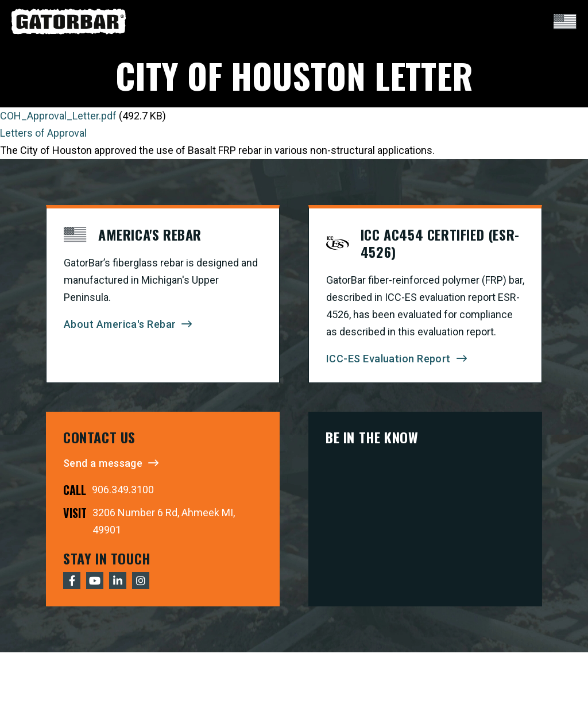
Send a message (103, 463)
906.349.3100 (123, 490)
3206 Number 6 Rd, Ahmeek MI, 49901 (164, 521)
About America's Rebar (120, 324)
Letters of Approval (43, 133)
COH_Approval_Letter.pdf (58, 116)
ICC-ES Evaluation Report (388, 359)
